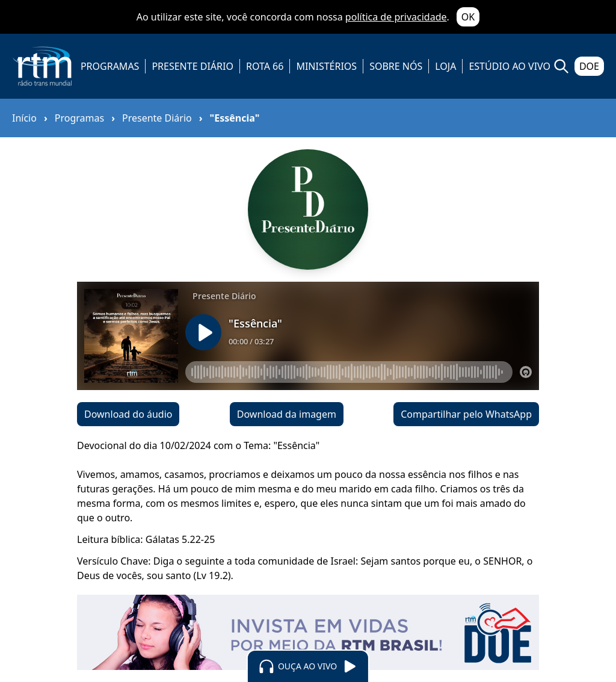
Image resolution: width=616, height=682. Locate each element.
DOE (589, 66)
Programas (79, 118)
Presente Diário (157, 118)
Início (24, 118)
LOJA (445, 66)
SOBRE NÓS (396, 66)
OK (468, 17)
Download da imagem (287, 414)
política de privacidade (396, 17)
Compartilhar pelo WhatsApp (466, 414)
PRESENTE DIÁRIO (192, 66)
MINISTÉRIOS (326, 66)
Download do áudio (128, 414)
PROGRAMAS (110, 66)
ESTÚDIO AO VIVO (510, 66)
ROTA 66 (265, 66)
